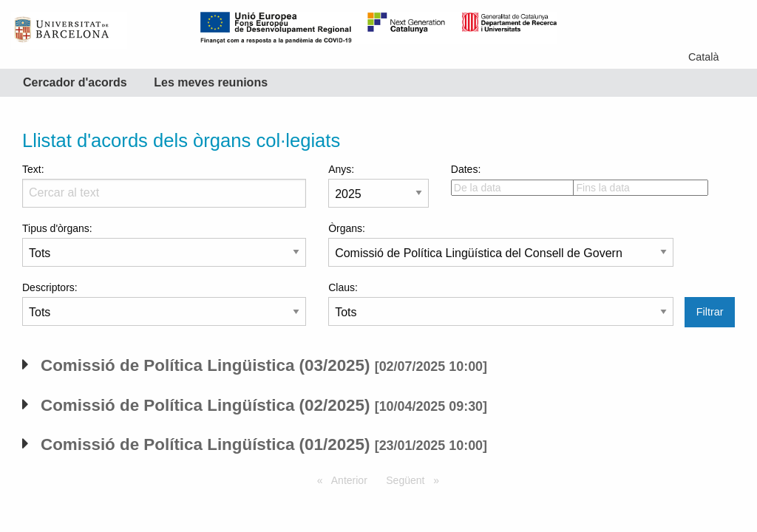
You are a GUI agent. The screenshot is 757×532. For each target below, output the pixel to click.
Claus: (501, 304)
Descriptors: (164, 304)
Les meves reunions (211, 82)
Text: (164, 185)
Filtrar (710, 312)
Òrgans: (501, 245)
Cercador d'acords (75, 82)
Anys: (378, 185)
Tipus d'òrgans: (164, 245)
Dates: (501, 180)
